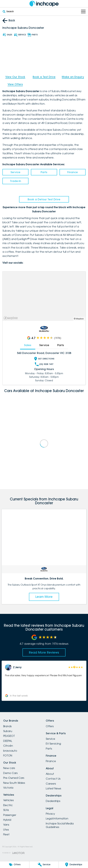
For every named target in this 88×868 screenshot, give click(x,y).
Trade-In (16, 181)
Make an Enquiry (73, 77)
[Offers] (15, 865)
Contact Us (53, 779)
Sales (28, 345)
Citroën (8, 746)
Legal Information (57, 818)
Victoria (8, 788)
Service (15, 172)
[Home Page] (44, 4)
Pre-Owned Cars (14, 778)
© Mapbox (79, 319)
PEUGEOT (9, 736)
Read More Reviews (44, 652)
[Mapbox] (11, 318)
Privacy (50, 814)
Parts (44, 172)
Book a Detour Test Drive (44, 199)
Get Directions (44, 359)
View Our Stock (15, 77)
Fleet (6, 834)
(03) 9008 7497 (44, 364)
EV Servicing (53, 744)
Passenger (10, 815)
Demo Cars (10, 773)
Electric (8, 805)
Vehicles (8, 800)
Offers (50, 726)
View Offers (15, 84)
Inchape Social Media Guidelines (60, 825)
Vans (6, 825)
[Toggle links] (13, 853)
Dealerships (53, 801)
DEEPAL (8, 741)
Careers (51, 784)
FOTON (8, 755)
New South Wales (14, 783)
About (50, 774)
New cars (9, 768)
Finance (73, 172)
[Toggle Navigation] (83, 11)
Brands (7, 726)
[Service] (44, 865)
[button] (44, 681)
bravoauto (10, 751)
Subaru (8, 731)
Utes (6, 830)
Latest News (53, 788)
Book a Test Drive (44, 77)
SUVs (6, 810)
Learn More (44, 597)
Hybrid (7, 820)
